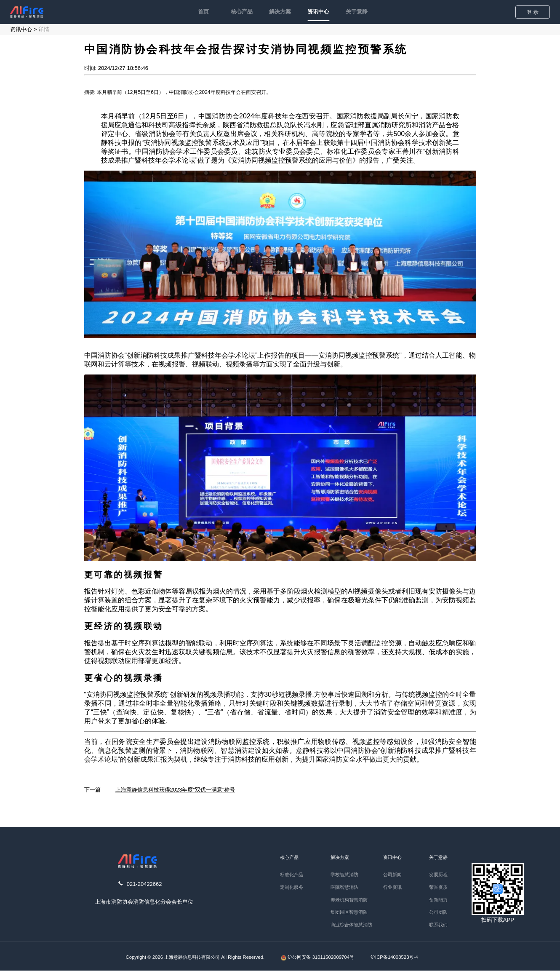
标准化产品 (292, 875)
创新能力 (438, 900)
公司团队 (438, 912)
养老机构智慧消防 (349, 900)
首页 (203, 12)
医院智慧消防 (344, 887)
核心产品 (242, 12)
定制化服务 (292, 887)
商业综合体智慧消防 (351, 925)
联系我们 (438, 925)
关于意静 (357, 12)
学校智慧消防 (344, 875)
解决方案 (280, 12)
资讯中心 (318, 12)
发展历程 (438, 875)
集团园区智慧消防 (349, 912)
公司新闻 (392, 875)
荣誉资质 (438, 887)
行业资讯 (392, 887)
